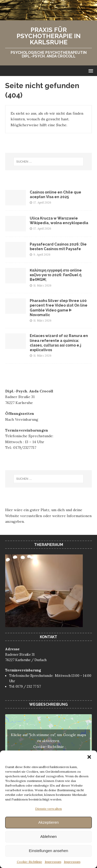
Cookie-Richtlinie (29, 862)
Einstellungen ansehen (49, 851)
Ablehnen (48, 836)
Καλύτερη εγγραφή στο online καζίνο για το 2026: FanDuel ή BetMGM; (56, 275)
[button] (89, 757)
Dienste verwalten (48, 809)
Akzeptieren (48, 822)
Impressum (53, 862)
